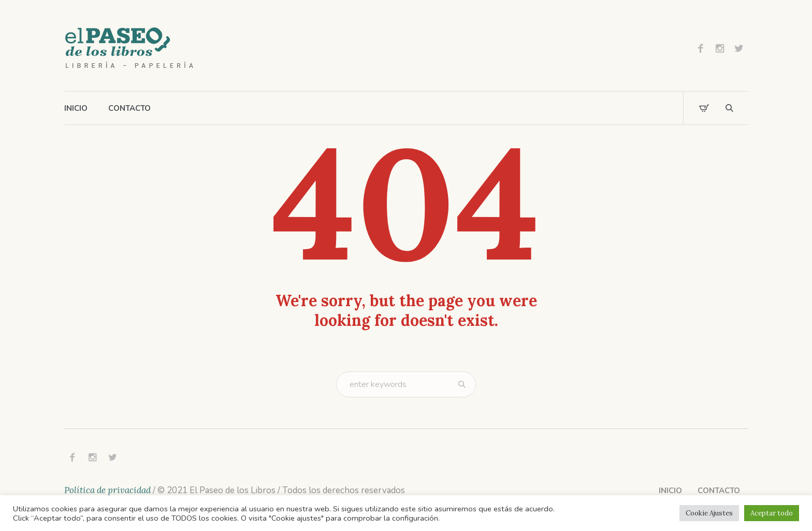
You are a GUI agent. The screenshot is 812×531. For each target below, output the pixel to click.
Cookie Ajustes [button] (709, 513)
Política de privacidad (107, 490)
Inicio (670, 491)
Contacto (719, 491)
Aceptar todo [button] (772, 513)
